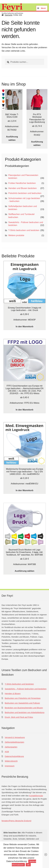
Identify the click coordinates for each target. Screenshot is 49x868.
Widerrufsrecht (11, 761)
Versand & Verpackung (15, 737)
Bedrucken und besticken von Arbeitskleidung (24, 712)
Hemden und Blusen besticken (23, 188)
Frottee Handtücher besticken (22, 183)
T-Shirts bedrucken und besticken (24, 230)
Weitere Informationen (24, 863)
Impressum (10, 766)
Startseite (9, 15)
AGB (7, 752)
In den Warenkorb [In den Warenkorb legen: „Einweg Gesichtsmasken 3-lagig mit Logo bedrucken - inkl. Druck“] (24, 327)
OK (28, 865)
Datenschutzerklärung (14, 756)
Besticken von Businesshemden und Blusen (24, 708)
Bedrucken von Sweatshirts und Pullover (22, 703)
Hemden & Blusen (13, 693)
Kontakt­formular (36, 796)
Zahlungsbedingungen (14, 742)
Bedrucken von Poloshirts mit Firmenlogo (23, 698)
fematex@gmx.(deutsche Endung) (16, 821)
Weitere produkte (16, 235)
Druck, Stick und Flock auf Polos (19, 717)
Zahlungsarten (11, 747)
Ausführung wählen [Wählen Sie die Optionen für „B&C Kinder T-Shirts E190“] (12, 138)
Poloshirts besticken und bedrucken (25, 193)
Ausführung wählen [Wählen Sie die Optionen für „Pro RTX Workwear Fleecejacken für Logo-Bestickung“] (37, 143)
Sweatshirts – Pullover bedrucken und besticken (26, 689)
